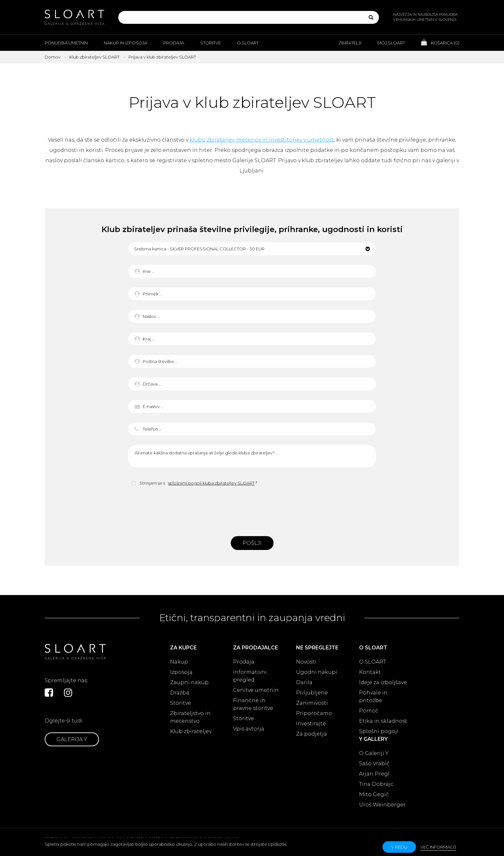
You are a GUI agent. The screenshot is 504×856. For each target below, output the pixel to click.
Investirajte (311, 724)
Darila (304, 682)
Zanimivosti (312, 703)
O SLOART (373, 662)
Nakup (179, 662)
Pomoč (369, 711)
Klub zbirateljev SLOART (94, 57)
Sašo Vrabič (374, 763)
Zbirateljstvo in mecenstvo (190, 717)
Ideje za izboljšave (383, 682)
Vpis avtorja (249, 729)
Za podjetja (311, 734)
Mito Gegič (374, 794)
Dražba (180, 693)
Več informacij (438, 847)
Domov (53, 57)
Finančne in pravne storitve (253, 704)
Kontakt (370, 672)
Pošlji (252, 543)
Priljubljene (312, 693)
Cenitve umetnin (256, 690)
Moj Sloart (391, 43)
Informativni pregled (250, 676)
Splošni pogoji (379, 731)
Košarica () (440, 42)
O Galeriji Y (374, 753)
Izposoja (181, 672)
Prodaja (174, 43)
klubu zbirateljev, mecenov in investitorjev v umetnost (262, 140)
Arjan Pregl (374, 774)
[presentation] (252, 510)
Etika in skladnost (383, 721)
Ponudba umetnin (66, 43)
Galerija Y (72, 739)
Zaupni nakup (189, 682)
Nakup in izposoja (126, 43)
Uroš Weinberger (382, 805)
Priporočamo (314, 713)
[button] (252, 249)
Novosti (306, 662)
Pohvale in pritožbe (373, 697)
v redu (399, 847)
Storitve (211, 43)
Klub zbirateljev (191, 731)
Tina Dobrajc (376, 784)
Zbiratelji (350, 43)
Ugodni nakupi (317, 672)
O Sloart (248, 43)
